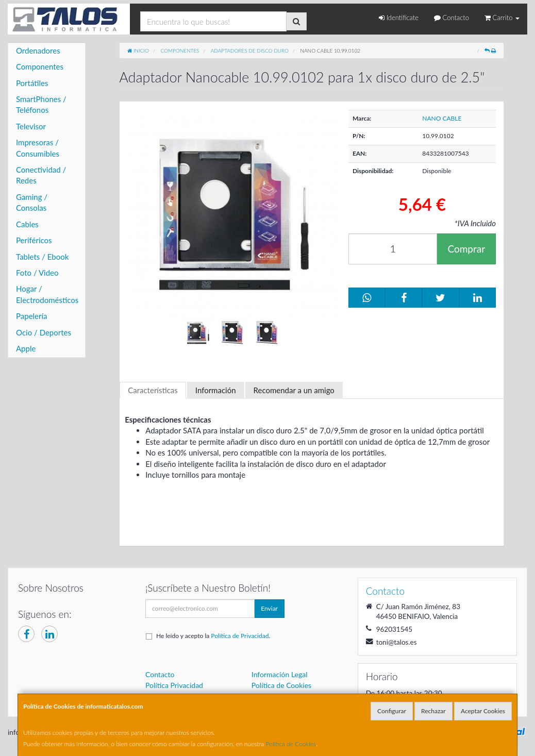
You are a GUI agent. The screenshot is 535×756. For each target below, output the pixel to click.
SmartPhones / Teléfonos (41, 104)
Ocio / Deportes (44, 332)
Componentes (40, 66)
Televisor (31, 126)
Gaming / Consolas (32, 202)
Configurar (392, 711)
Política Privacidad (174, 685)
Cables (27, 224)
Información (216, 390)
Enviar (269, 608)
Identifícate (399, 18)
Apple (26, 348)
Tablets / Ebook (42, 257)
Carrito (502, 18)
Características (153, 390)
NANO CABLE (442, 118)
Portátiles (32, 83)
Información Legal (280, 674)
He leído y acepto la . (213, 636)
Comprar (466, 249)
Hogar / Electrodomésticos (47, 294)
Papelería (32, 316)
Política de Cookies (291, 744)
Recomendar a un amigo (294, 390)
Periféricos (34, 240)
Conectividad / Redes (41, 175)
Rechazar (433, 711)
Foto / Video (37, 273)
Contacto (452, 18)
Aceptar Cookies (483, 711)
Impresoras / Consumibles (38, 148)
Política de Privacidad (240, 636)
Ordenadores (38, 51)
